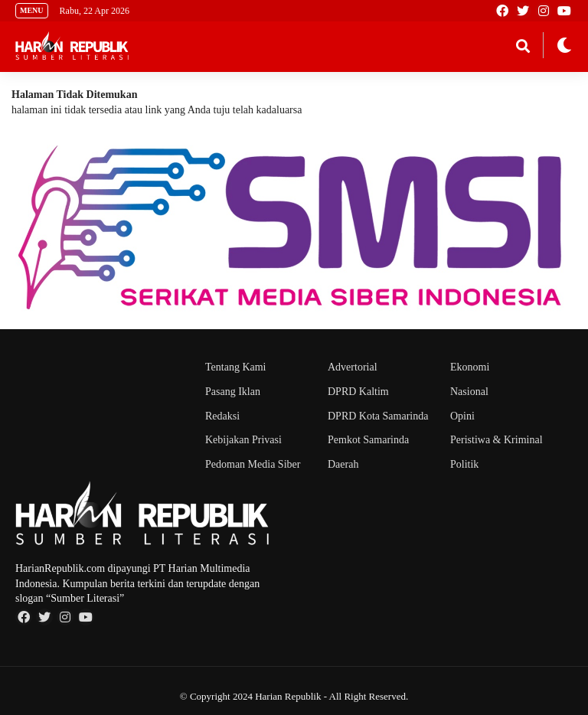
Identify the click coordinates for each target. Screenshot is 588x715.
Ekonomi (470, 367)
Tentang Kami (236, 367)
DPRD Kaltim (358, 392)
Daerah (343, 464)
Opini (462, 416)
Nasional (469, 392)
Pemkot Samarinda (368, 440)
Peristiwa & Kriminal (497, 440)
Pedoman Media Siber (253, 464)
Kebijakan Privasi (243, 440)
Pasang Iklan (233, 392)
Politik (464, 464)
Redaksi (222, 416)
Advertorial (353, 367)
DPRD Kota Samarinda (378, 416)
